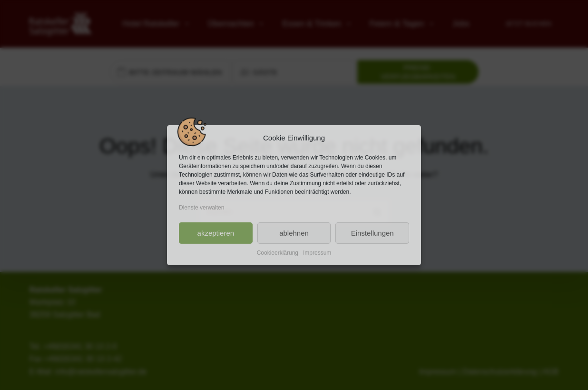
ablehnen (294, 233)
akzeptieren (216, 233)
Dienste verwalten (201, 208)
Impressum (317, 253)
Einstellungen (372, 233)
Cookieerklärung (278, 253)
